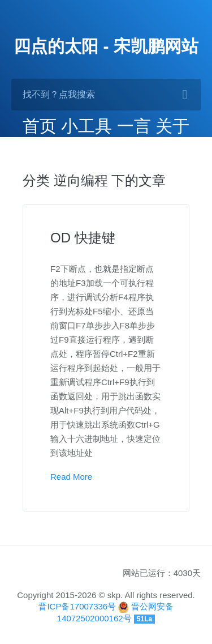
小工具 (86, 126)
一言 (134, 126)
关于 (172, 126)
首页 (40, 126)
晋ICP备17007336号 (77, 606)
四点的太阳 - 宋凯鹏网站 (106, 46)
